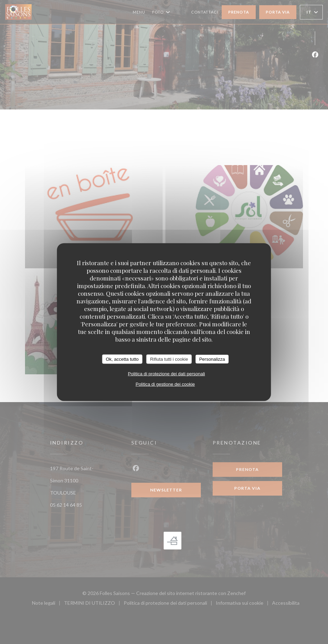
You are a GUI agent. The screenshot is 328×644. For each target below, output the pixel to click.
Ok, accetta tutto (122, 359)
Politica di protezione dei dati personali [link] (166, 374)
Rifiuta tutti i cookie (169, 359)
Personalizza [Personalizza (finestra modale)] (212, 359)
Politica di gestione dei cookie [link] (165, 384)
